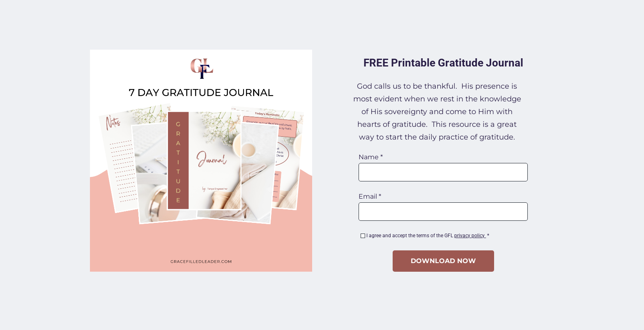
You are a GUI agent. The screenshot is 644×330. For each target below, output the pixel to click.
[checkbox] (363, 236)
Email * (370, 197)
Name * (371, 157)
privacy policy (470, 236)
